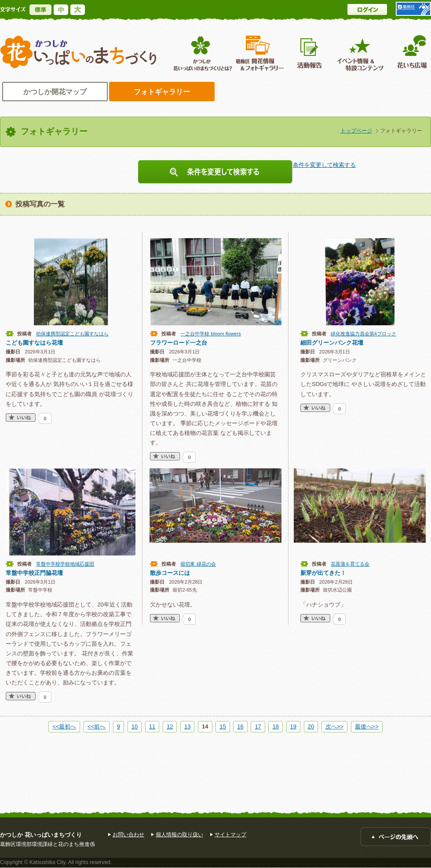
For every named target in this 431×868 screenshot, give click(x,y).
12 (170, 726)
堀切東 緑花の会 (198, 564)
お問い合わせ (128, 835)
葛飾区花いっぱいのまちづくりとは (202, 53)
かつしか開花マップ (55, 92)
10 (135, 726)
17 (258, 726)
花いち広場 (409, 53)
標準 (40, 10)
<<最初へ (64, 726)
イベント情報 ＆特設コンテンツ (361, 53)
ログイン (367, 9)
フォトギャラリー (162, 92)
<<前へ (97, 726)
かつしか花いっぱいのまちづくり (78, 52)
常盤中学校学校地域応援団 (65, 564)
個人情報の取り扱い (179, 835)
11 (152, 726)
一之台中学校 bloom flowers (210, 334)
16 (240, 726)
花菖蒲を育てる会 (350, 564)
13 (187, 726)
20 (311, 726)
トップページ (356, 131)
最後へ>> (367, 726)
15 (223, 726)
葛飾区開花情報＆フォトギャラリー (260, 53)
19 (293, 726)
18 (275, 726)
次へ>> (334, 726)
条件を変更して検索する (215, 172)
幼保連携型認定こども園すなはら (72, 334)
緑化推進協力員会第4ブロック (363, 334)
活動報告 (310, 53)
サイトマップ (230, 835)
